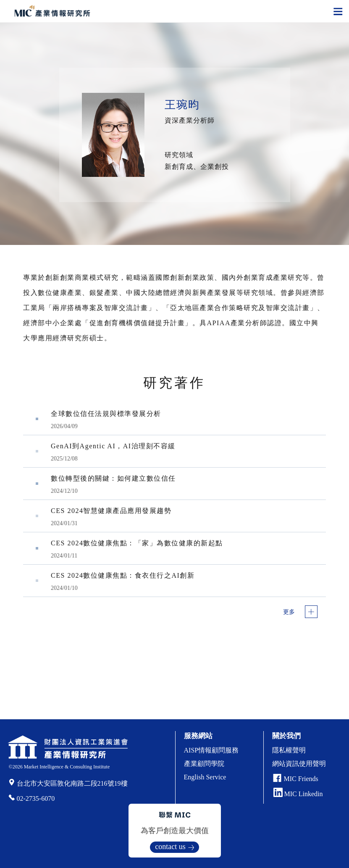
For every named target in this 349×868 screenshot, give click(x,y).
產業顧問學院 (204, 764)
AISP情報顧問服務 (211, 750)
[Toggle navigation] (338, 11)
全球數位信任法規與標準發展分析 (106, 414)
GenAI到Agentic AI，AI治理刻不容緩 (113, 446)
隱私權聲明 (289, 750)
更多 (289, 612)
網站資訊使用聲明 (299, 764)
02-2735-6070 (36, 798)
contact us (170, 847)
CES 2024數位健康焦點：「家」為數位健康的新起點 (137, 543)
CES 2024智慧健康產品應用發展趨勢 (111, 511)
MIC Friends (301, 779)
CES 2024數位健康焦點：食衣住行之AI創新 (123, 575)
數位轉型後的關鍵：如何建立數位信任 (113, 478)
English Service (205, 777)
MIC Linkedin (298, 794)
